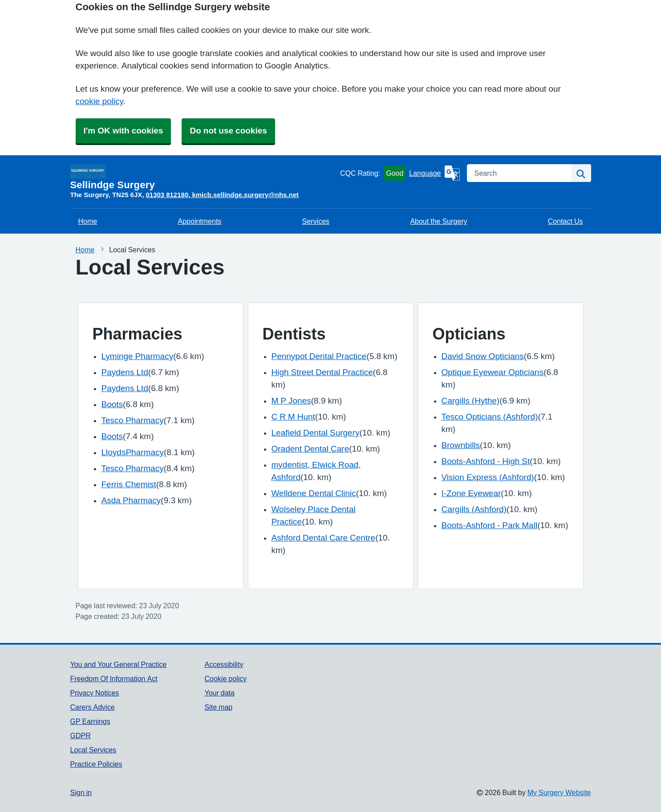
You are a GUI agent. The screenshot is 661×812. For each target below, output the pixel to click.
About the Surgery (438, 221)
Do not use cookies (228, 131)
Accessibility (224, 664)
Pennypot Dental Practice (319, 356)
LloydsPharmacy (133, 452)
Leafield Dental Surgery (316, 433)
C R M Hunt (293, 417)
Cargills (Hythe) (471, 401)
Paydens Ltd (125, 372)
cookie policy (99, 101)
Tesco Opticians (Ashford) (490, 417)
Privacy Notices (95, 693)
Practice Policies (96, 764)
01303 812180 (167, 195)
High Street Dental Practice (322, 372)
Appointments (200, 221)
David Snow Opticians (483, 356)
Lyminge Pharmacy (138, 356)
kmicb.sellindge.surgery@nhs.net (245, 195)
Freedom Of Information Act (114, 679)
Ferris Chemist (129, 484)
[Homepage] (203, 177)
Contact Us (566, 221)
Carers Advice (93, 707)
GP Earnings (90, 721)
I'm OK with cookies (124, 131)
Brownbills (461, 445)
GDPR (81, 735)
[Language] (434, 173)
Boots (112, 404)
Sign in (81, 792)
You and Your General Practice (119, 664)
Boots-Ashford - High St (486, 461)
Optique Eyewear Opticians (493, 372)
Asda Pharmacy (131, 500)
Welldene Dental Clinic (314, 493)
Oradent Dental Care (310, 449)
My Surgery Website (559, 792)
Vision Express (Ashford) (488, 477)
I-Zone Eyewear (471, 493)
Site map (218, 707)
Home (88, 221)
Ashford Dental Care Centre (324, 538)
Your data (219, 693)
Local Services (93, 750)
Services (316, 221)
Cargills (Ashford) (474, 509)
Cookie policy (225, 679)
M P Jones (291, 401)
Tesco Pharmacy (133, 420)
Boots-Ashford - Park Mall (490, 525)
